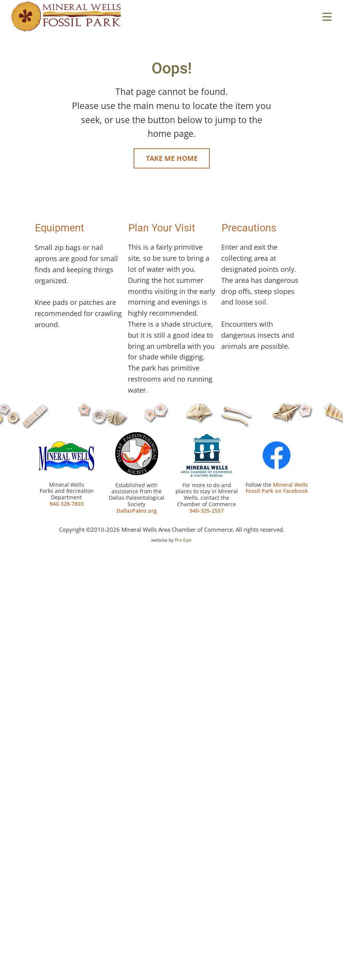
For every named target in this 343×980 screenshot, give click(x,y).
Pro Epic (183, 540)
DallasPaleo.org (137, 511)
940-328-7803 (67, 504)
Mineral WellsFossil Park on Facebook (277, 488)
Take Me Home (172, 158)
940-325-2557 (207, 511)
